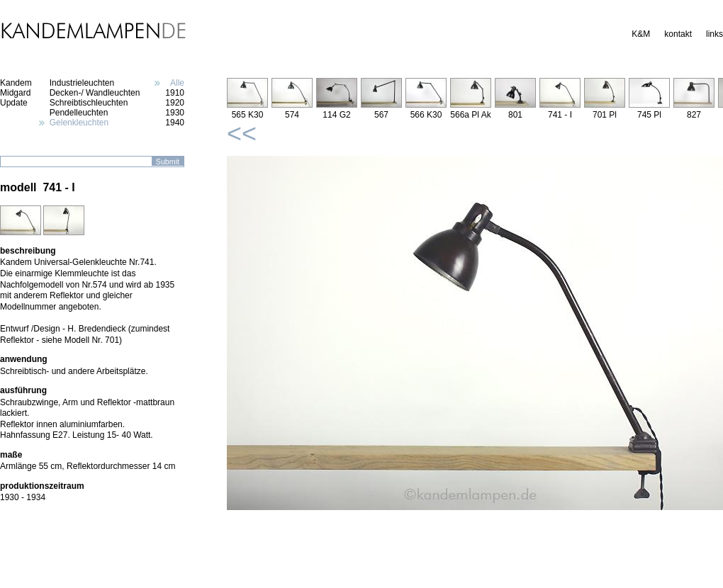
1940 (175, 123)
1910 (175, 93)
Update (14, 103)
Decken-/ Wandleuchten (95, 93)
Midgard (15, 93)
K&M (641, 34)
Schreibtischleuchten (89, 103)
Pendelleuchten (79, 113)
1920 (175, 103)
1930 (175, 113)
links (714, 34)
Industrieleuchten (82, 83)
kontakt (678, 34)
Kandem (16, 83)
